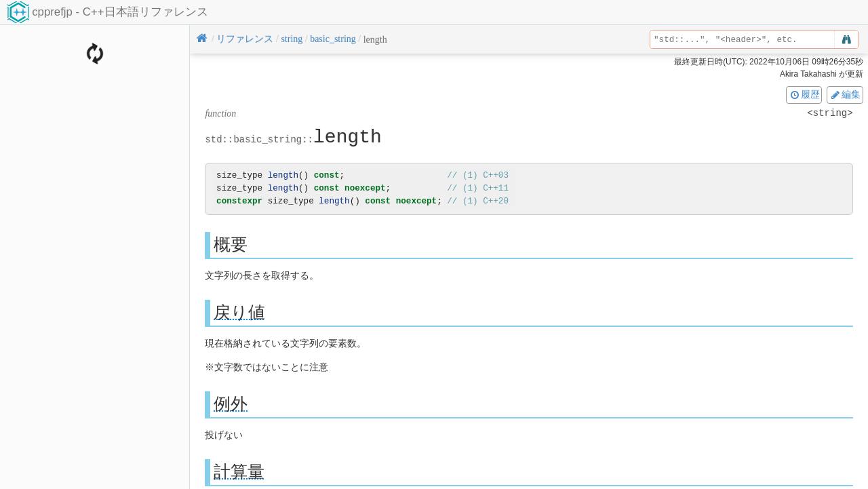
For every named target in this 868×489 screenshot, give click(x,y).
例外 (231, 404)
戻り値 (239, 312)
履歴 (804, 94)
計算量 (239, 472)
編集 (845, 94)
